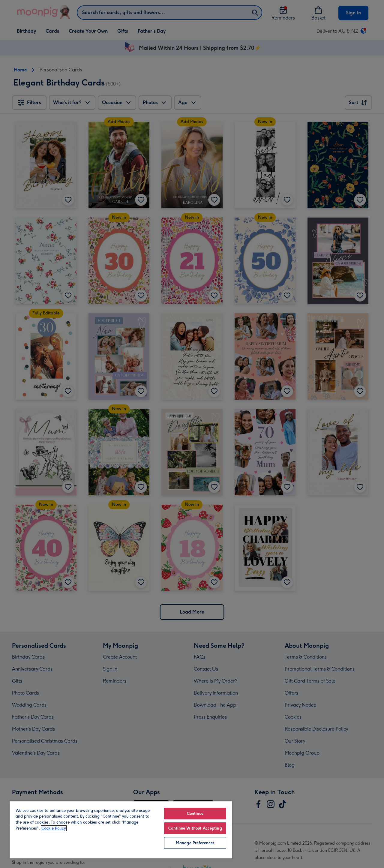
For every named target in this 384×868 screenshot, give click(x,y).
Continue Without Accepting (195, 828)
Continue (195, 814)
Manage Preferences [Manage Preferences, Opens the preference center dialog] (195, 843)
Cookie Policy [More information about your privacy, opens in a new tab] (54, 828)
